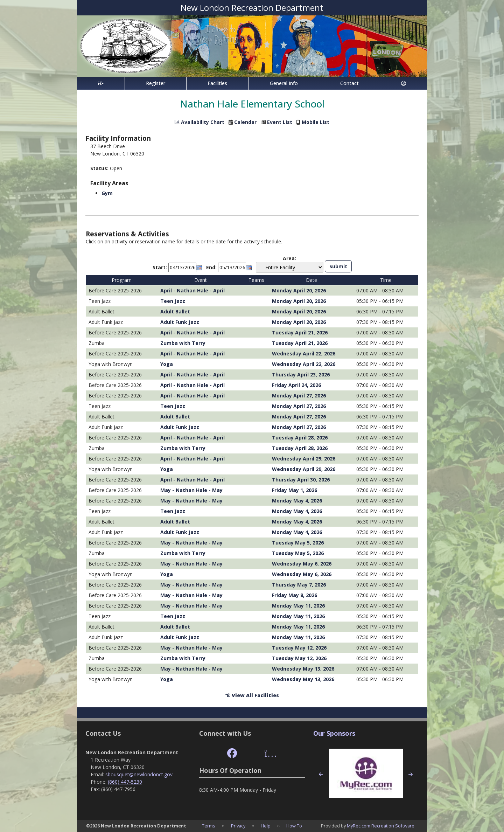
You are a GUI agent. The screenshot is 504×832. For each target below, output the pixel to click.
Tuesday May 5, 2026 (298, 543)
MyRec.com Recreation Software (381, 826)
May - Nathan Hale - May (191, 490)
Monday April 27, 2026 (299, 396)
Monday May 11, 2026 (298, 606)
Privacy (238, 826)
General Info (284, 83)
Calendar (245, 122)
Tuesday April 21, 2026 (300, 332)
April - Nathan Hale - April (192, 290)
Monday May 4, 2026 (297, 501)
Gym (107, 193)
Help (266, 826)
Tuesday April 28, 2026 (300, 438)
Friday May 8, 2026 (295, 595)
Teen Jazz (173, 301)
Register (156, 83)
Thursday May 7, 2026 (299, 585)
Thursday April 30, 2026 (301, 480)
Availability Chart (199, 122)
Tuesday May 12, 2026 (299, 648)
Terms (209, 826)
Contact (349, 83)
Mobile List (316, 122)
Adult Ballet (175, 311)
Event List (280, 122)
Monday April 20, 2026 (299, 290)
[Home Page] (101, 83)
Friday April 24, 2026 (296, 385)
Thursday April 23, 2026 (301, 375)
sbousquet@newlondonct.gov (139, 774)
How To (294, 826)
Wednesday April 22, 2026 (304, 353)
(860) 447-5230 (125, 782)
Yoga (167, 364)
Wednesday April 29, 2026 (304, 459)
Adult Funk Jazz (180, 322)
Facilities (217, 83)
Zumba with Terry (183, 343)
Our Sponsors (334, 733)
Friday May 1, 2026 (295, 490)
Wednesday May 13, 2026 (303, 669)
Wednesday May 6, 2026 (302, 564)
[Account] (404, 83)
